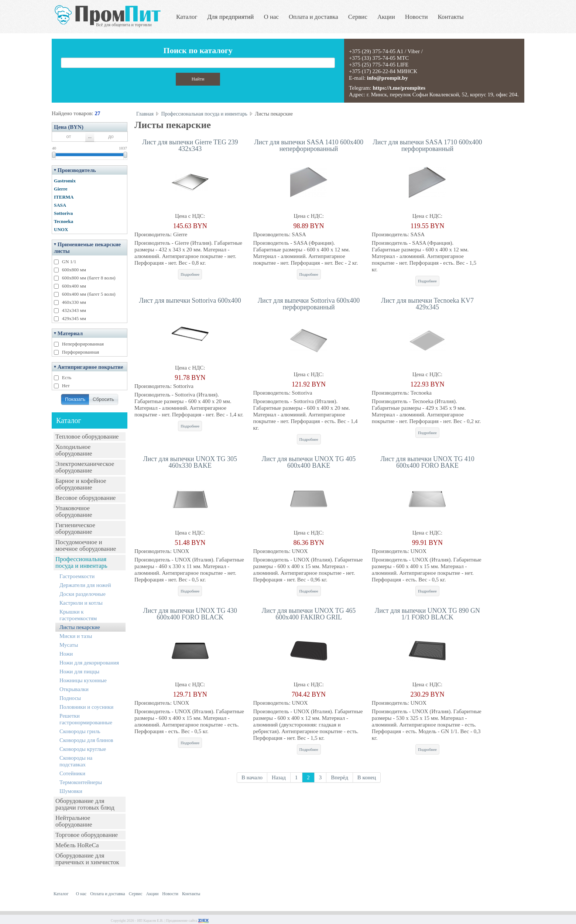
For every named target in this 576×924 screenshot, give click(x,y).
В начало (252, 777)
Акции (386, 17)
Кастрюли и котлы (81, 603)
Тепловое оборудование (87, 437)
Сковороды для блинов (86, 740)
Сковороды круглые (83, 749)
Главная (145, 114)
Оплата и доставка (313, 17)
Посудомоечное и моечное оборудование (86, 545)
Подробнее (190, 274)
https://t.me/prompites (399, 88)
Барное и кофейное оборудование (81, 484)
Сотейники (72, 773)
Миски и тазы (76, 636)
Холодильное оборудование (74, 450)
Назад (279, 777)
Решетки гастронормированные (86, 719)
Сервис (358, 17)
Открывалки (74, 689)
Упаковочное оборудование (74, 511)
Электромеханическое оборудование (85, 467)
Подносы (70, 698)
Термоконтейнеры (81, 782)
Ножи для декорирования (89, 663)
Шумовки (71, 791)
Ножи (66, 654)
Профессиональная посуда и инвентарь (81, 562)
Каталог (187, 17)
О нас (271, 17)
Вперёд (339, 777)
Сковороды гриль (80, 731)
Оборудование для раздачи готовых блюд (85, 804)
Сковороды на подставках (76, 761)
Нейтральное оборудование (74, 821)
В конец (367, 777)
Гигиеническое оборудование (75, 528)
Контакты (451, 17)
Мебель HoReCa (77, 845)
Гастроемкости (77, 576)
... (90, 136)
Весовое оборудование (85, 498)
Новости (416, 17)
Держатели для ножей (85, 585)
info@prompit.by (388, 78)
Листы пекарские (80, 627)
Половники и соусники (86, 707)
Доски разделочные (83, 594)
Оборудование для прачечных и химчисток (87, 859)
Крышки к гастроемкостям (78, 615)
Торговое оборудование (87, 835)
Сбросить (103, 399)
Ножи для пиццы (79, 671)
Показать (75, 399)
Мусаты (69, 645)
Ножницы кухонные (83, 680)
